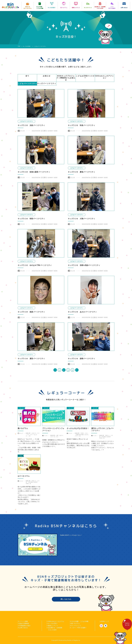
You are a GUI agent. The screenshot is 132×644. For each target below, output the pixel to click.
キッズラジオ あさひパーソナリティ (82, 312)
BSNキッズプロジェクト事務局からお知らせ (66, 78)
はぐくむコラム (24, 476)
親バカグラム (23, 428)
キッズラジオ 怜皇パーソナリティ (81, 125)
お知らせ (47, 76)
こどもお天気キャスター (85, 77)
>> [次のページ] (77, 370)
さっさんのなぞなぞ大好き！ (78, 428)
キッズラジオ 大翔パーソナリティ (81, 219)
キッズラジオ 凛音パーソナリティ (31, 359)
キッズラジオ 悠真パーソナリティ (31, 312)
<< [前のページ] (55, 370)
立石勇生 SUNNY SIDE (49, 131)
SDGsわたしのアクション (105, 77)
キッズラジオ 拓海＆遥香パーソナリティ (34, 172)
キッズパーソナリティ (47, 84)
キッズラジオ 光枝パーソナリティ (31, 125)
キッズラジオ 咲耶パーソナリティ (31, 219)
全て (27, 76)
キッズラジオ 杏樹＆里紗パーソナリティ (84, 265)
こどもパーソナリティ (27, 84)
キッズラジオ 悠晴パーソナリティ (81, 359)
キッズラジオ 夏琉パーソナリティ (81, 172)
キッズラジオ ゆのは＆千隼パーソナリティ (35, 265)
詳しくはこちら (66, 599)
